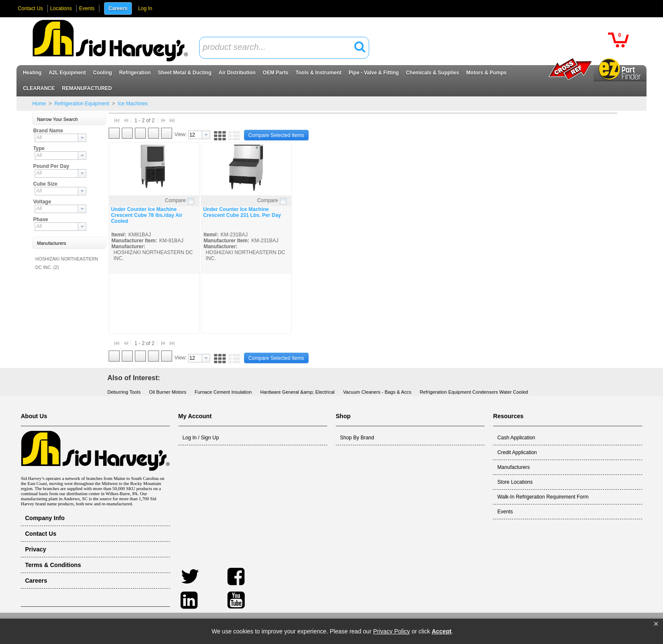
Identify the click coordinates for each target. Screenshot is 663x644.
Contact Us (30, 8)
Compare (175, 200)
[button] (656, 624)
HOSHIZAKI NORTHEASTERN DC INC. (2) (66, 263)
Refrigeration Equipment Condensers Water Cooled (474, 392)
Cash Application (516, 438)
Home (39, 104)
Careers (118, 8)
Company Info (45, 518)
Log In (145, 8)
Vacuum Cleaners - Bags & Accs (377, 392)
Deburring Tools (124, 392)
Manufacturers (514, 467)
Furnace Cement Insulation (223, 392)
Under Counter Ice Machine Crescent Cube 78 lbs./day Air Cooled (147, 215)
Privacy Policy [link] (391, 631)
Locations (61, 8)
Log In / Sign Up (201, 438)
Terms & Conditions (53, 565)
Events (87, 8)
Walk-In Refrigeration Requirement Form (543, 497)
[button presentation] (82, 138)
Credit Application (517, 452)
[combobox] (284, 48)
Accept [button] (442, 631)
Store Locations (515, 482)
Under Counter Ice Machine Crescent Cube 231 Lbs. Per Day (242, 212)
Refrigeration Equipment (82, 104)
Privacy (36, 549)
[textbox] (279, 48)
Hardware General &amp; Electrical (297, 392)
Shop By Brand (357, 438)
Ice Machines (132, 104)
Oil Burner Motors (168, 392)
